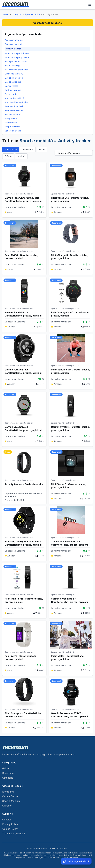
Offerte (8, 156)
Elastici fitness (11, 86)
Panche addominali (14, 106)
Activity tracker (13, 49)
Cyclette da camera (14, 78)
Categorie (17, 14)
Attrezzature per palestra (17, 57)
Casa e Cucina (10, 796)
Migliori (21, 156)
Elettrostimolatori (13, 90)
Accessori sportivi (13, 44)
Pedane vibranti (12, 114)
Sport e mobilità (32, 14)
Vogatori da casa (13, 131)
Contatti (7, 820)
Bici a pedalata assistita (16, 61)
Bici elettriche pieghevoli (16, 70)
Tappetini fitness (13, 127)
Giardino (7, 806)
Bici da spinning (12, 66)
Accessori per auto (14, 40)
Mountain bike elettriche (16, 102)
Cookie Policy (10, 829)
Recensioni (28, 149)
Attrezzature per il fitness (17, 53)
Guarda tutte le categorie (48, 23)
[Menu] (90, 5)
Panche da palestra (14, 110)
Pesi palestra (11, 118)
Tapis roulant (11, 123)
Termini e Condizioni (14, 834)
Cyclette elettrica (13, 82)
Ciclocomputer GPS (14, 74)
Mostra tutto (11, 149)
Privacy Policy (10, 824)
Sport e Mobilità (11, 801)
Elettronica (8, 792)
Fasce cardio (11, 94)
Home (6, 14)
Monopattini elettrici (14, 98)
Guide (42, 149)
